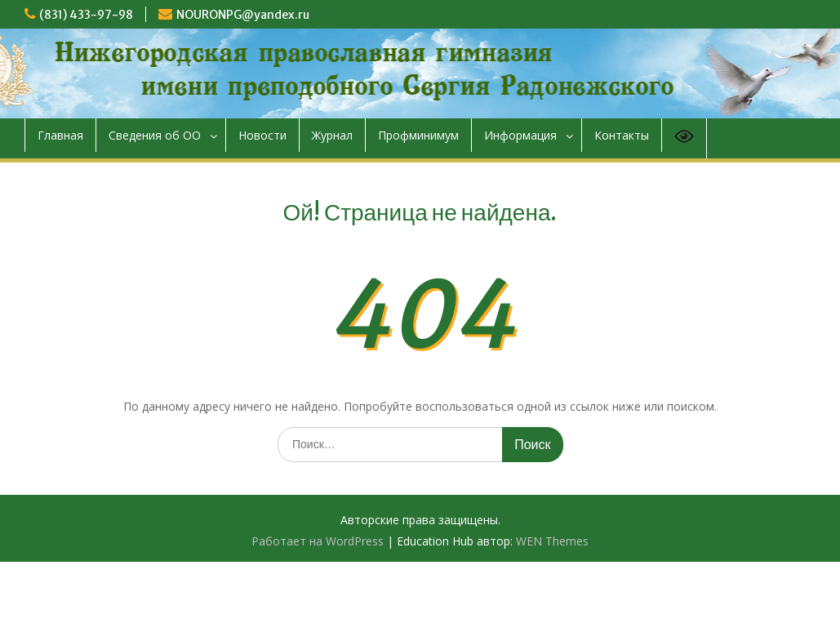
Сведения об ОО (155, 135)
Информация (520, 135)
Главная (60, 135)
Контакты (622, 135)
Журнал (332, 135)
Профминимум (418, 135)
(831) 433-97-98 (86, 15)
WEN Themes (552, 541)
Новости (262, 135)
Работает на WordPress (318, 541)
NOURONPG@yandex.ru (243, 15)
